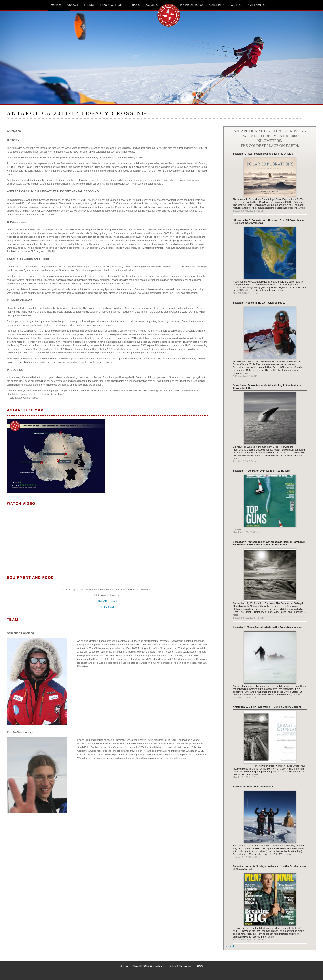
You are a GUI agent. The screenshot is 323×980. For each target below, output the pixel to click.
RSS (200, 966)
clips (236, 5)
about (73, 5)
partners (256, 5)
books (152, 5)
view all (230, 946)
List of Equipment (107, 601)
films (89, 5)
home (56, 5)
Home (124, 966)
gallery (217, 5)
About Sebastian (181, 966)
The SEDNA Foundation (149, 966)
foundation (111, 5)
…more (302, 208)
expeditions (192, 5)
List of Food (107, 607)
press (134, 5)
